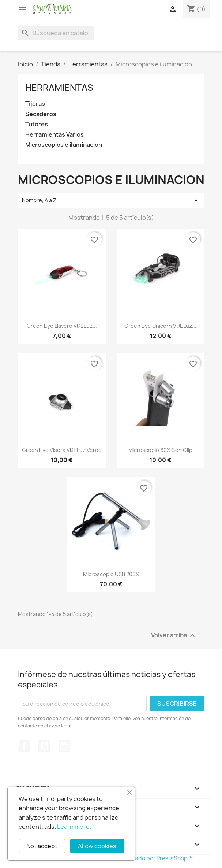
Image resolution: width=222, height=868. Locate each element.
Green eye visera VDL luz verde (62, 450)
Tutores (37, 124)
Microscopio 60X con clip (160, 450)
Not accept (42, 846)
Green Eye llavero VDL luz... (62, 326)
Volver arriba (174, 636)
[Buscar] (56, 33)
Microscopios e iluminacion (64, 145)
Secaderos (41, 114)
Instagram (64, 746)
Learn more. (74, 827)
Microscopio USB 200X (111, 574)
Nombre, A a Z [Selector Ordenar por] (111, 200)
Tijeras (35, 104)
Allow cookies (97, 846)
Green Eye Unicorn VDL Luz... (160, 326)
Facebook (25, 746)
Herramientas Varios (54, 135)
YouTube (44, 746)
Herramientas (59, 88)
